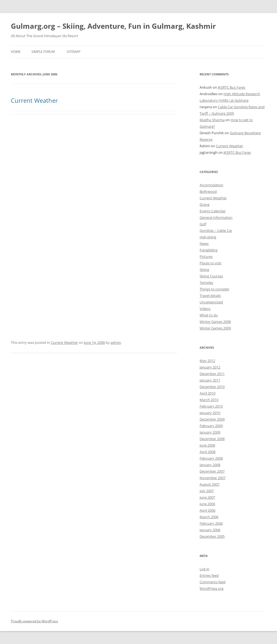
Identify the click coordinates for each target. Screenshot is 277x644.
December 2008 (212, 439)
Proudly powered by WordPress (34, 621)
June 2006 (207, 504)
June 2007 (207, 497)
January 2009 (210, 432)
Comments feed (213, 582)
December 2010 (212, 387)
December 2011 (212, 374)
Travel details (210, 296)
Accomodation (211, 185)
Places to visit (210, 263)
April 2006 (207, 510)
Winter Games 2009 (215, 328)
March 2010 (209, 400)
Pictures (206, 257)
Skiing (204, 270)
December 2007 (212, 471)
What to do (209, 315)
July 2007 (207, 491)
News (204, 243)
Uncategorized (211, 302)
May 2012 (207, 361)
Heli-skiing (208, 237)
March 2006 (209, 517)
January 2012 (210, 367)
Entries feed (209, 575)
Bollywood (208, 191)
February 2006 (211, 523)
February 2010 (211, 406)
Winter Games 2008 (215, 322)
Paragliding (209, 250)
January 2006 (210, 530)
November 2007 (213, 478)
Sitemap (74, 52)
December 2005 (212, 536)
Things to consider (214, 289)
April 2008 (207, 452)
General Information (216, 217)
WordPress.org (212, 588)
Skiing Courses (211, 276)
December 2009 (212, 419)
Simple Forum (43, 52)
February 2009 (211, 426)
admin (116, 342)
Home (16, 52)
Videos (205, 309)
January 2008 (210, 465)
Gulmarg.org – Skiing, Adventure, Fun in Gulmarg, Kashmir (113, 26)
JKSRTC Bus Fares (232, 87)
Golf (203, 224)
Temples (206, 283)
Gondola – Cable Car (216, 230)
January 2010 (210, 413)
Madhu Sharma (212, 120)
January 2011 (210, 380)
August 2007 (210, 484)
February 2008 (211, 458)
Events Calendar (213, 211)
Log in (204, 569)
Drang (204, 204)
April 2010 (207, 393)
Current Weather (34, 100)
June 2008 (207, 445)
